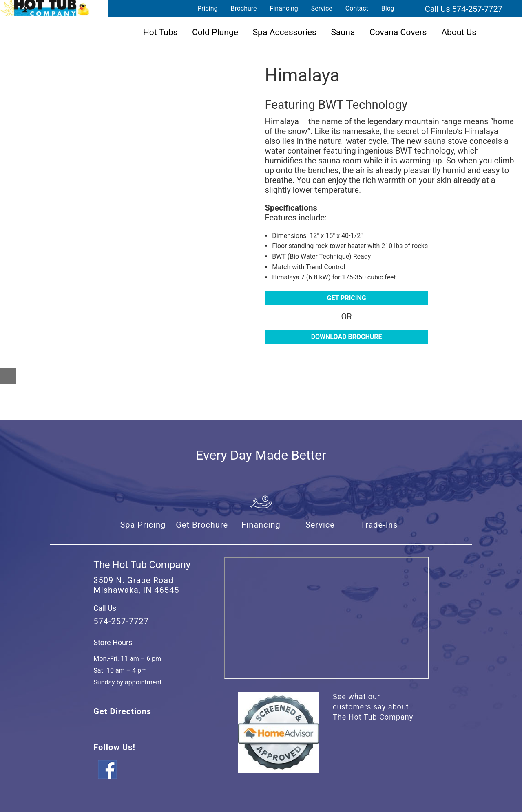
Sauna (343, 32)
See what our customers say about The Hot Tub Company (373, 707)
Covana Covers (398, 32)
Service (322, 8)
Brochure (243, 8)
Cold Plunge (215, 32)
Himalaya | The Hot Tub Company (45, 8)
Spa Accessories (285, 32)
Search (411, 9)
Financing (284, 8)
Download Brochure (347, 337)
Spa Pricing (143, 525)
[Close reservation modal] (8, 376)
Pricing (208, 8)
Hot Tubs (160, 32)
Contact (357, 8)
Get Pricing (347, 298)
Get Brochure (202, 525)
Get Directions (122, 711)
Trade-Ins (379, 525)
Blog (388, 8)
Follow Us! (114, 747)
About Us (459, 32)
